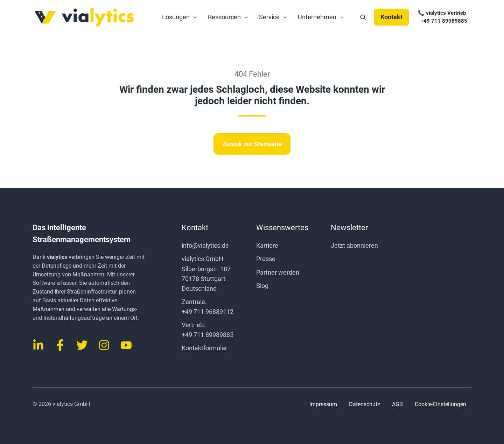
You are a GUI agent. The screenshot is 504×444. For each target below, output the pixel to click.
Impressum (323, 404)
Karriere (267, 245)
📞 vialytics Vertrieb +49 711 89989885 (442, 17)
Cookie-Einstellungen (440, 404)
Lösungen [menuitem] (176, 17)
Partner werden (278, 272)
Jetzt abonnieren (354, 245)
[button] (363, 17)
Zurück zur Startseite (252, 144)
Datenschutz (365, 404)
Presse (266, 259)
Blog (262, 286)
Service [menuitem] (269, 17)
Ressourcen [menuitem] (224, 17)
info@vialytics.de (205, 245)
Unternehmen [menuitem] (317, 17)
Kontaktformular (204, 348)
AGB (397, 404)
